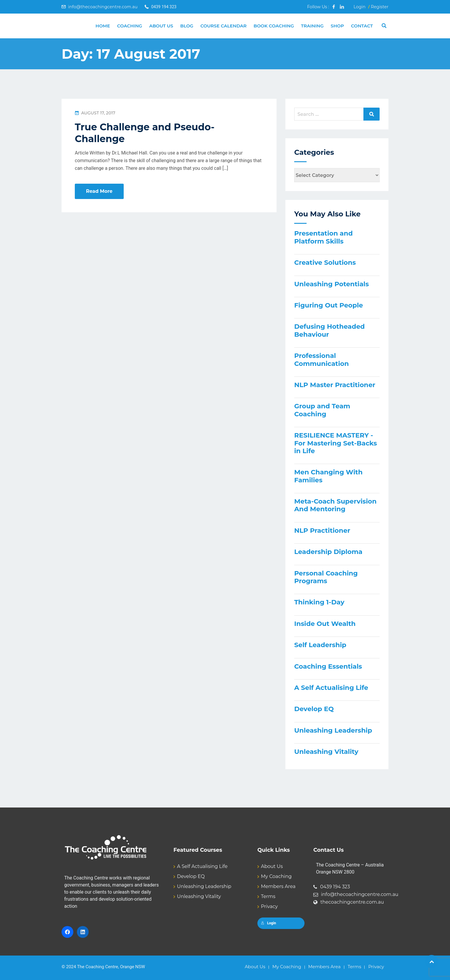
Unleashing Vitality (326, 752)
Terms (268, 896)
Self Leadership (320, 645)
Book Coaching (274, 26)
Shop (337, 26)
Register (380, 7)
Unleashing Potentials (331, 284)
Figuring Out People (329, 305)
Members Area (278, 886)
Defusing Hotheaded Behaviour (330, 330)
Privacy (269, 906)
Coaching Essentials (328, 666)
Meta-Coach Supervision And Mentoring (335, 505)
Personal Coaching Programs (326, 577)
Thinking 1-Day (319, 602)
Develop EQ (314, 709)
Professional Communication (321, 360)
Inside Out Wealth (325, 624)
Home (103, 26)
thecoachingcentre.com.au (352, 902)
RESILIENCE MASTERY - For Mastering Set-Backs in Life (336, 443)
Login (359, 7)
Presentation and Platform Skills (324, 237)
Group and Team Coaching (322, 410)
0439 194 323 (335, 887)
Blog (187, 26)
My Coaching (276, 876)
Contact (362, 26)
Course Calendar (223, 26)
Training (312, 26)
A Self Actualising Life (331, 688)
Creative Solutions (325, 263)
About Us (161, 26)
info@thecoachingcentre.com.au (103, 7)
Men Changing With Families (328, 476)
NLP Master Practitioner (335, 385)
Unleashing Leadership (333, 730)
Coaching (129, 26)
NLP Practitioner (322, 531)
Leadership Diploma (328, 552)
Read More (99, 191)
